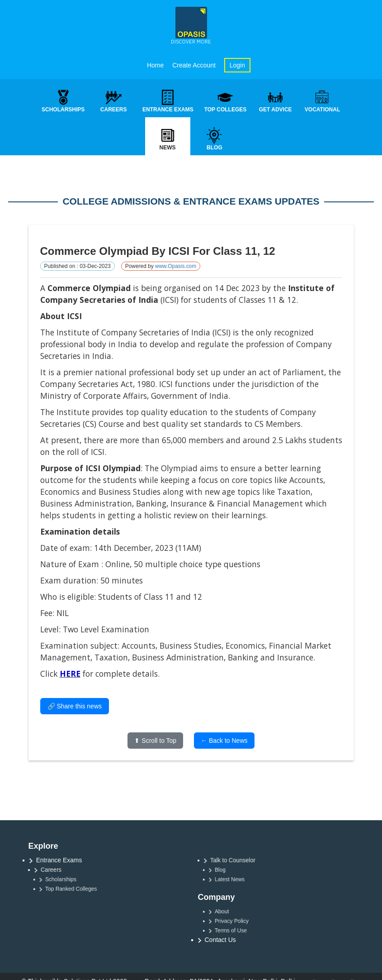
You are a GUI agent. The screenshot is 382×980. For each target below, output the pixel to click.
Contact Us (220, 940)
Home (155, 65)
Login (237, 65)
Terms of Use (237, 930)
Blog (228, 870)
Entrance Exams (61, 860)
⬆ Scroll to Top (155, 741)
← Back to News (224, 741)
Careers (57, 870)
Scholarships (67, 880)
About (230, 911)
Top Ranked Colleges (76, 889)
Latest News (236, 880)
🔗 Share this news (75, 707)
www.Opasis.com (176, 267)
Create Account (194, 65)
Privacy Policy (238, 921)
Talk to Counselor (237, 860)
